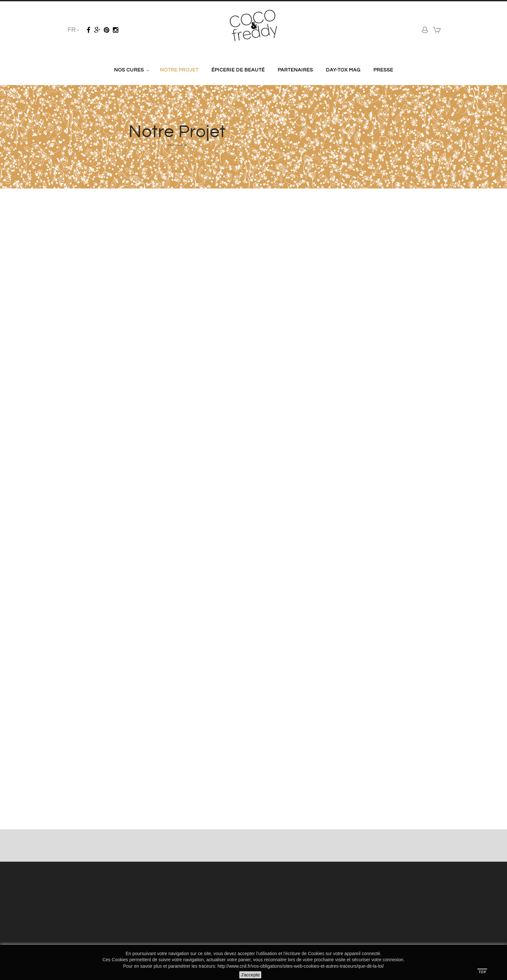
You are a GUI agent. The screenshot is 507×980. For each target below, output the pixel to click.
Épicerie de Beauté (238, 70)
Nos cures (129, 70)
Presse (383, 70)
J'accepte (250, 975)
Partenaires (295, 70)
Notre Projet (179, 70)
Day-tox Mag (343, 70)
